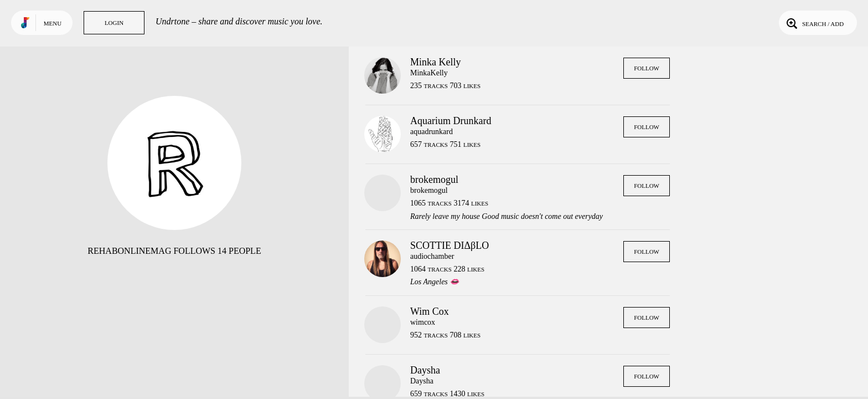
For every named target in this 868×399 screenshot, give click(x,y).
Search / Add (814, 23)
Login (114, 23)
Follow (647, 68)
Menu (53, 23)
